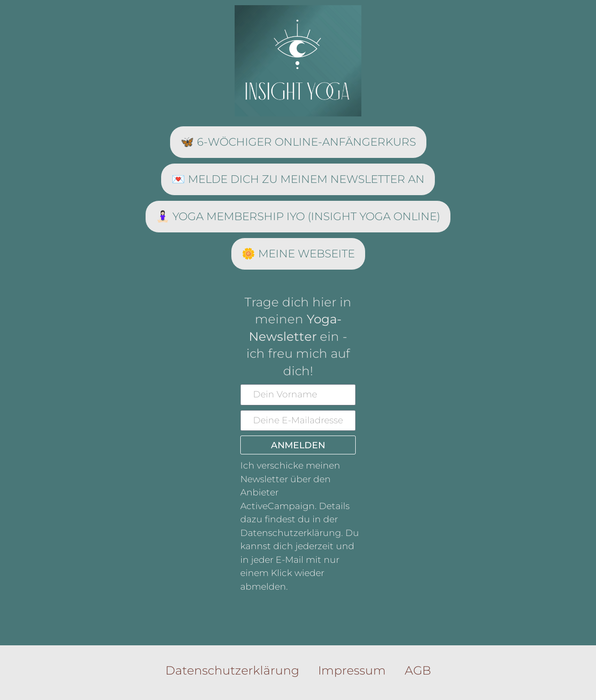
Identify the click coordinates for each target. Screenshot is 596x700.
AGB (418, 670)
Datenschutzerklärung (232, 670)
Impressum (352, 670)
